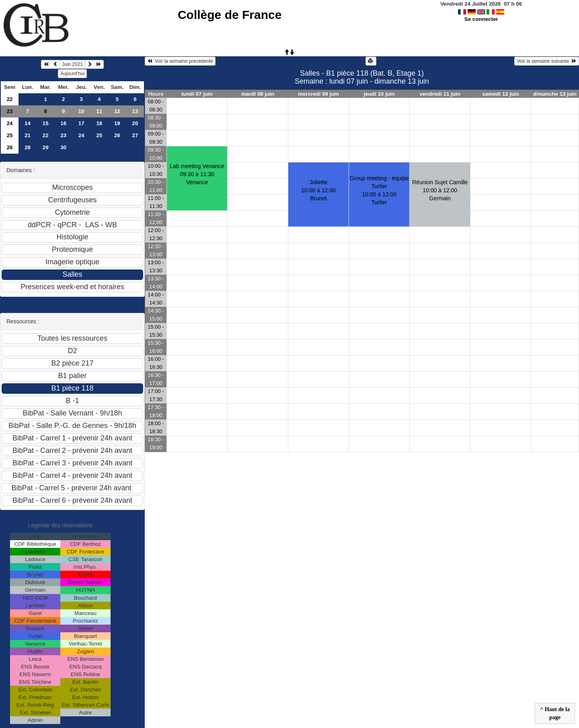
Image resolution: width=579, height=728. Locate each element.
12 (117, 111)
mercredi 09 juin (318, 94)
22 (10, 99)
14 (28, 123)
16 (63, 123)
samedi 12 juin (501, 94)
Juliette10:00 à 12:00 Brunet (318, 190)
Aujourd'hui (72, 74)
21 (28, 135)
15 (46, 123)
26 (117, 135)
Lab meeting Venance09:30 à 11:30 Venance (197, 174)
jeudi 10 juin (379, 94)
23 (10, 111)
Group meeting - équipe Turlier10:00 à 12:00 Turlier (379, 190)
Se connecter (481, 19)
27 (135, 135)
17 (81, 123)
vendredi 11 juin (440, 94)
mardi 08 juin (258, 94)
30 (63, 147)
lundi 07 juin (197, 94)
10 (81, 111)
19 (117, 123)
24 (10, 123)
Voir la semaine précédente (180, 61)
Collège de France (230, 15)
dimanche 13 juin (555, 94)
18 (99, 123)
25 (10, 135)
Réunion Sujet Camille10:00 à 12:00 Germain (440, 190)
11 (99, 111)
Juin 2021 (72, 64)
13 (135, 111)
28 (28, 147)
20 (135, 123)
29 (46, 147)
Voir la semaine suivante (547, 61)
